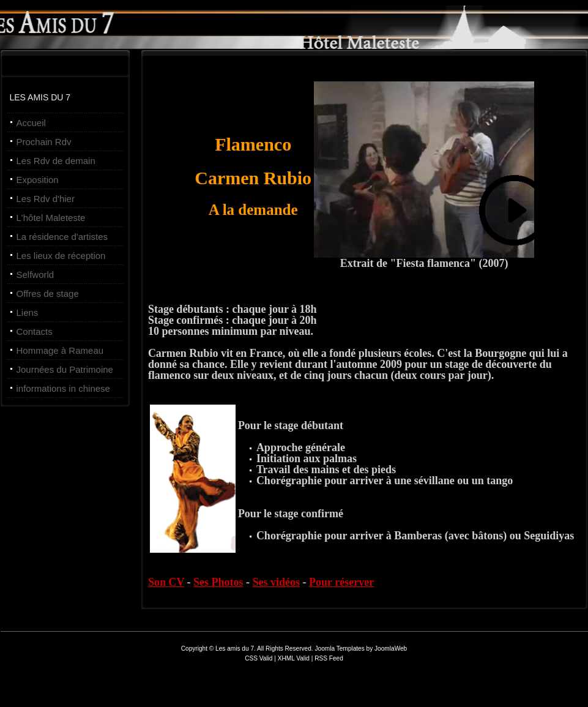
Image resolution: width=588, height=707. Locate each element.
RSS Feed (329, 658)
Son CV (166, 582)
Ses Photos (218, 582)
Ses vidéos (277, 582)
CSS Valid (259, 658)
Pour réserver (341, 582)
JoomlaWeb (391, 649)
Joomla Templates (339, 649)
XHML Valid (294, 658)
